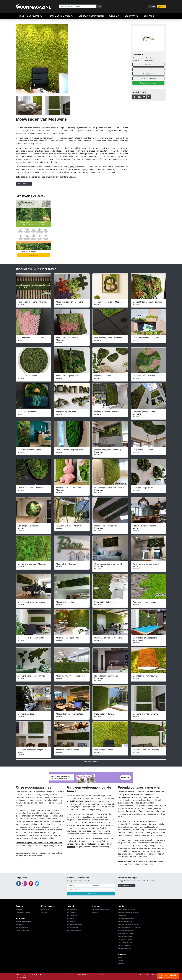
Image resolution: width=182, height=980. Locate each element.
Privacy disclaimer (22, 927)
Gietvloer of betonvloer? (126, 936)
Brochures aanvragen (148, 83)
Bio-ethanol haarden (125, 942)
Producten (148, 69)
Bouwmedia (44, 975)
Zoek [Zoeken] (99, 6)
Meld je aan (91, 894)
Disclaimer (19, 924)
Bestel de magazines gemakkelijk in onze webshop (39, 843)
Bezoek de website (24, 184)
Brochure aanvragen (127, 886)
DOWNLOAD (33, 255)
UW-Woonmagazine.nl (74, 924)
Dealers (121, 961)
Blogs (120, 958)
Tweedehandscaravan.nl (126, 909)
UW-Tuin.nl (71, 918)
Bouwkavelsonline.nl (74, 930)
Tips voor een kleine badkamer (128, 924)
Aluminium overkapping (126, 918)
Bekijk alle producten (91, 761)
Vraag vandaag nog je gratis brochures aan (137, 861)
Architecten (131, 16)
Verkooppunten (148, 74)
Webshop (114, 16)
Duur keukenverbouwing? (127, 933)
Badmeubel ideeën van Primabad (129, 927)
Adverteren (45, 909)
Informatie (148, 65)
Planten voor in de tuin (125, 939)
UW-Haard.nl (71, 912)
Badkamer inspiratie (125, 921)
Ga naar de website (149, 78)
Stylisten (149, 16)
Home (21, 16)
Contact (44, 912)
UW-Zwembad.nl (73, 927)
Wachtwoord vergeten (23, 912)
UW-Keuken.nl (72, 915)
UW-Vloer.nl (71, 921)
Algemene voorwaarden (24, 921)
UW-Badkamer (72, 909)
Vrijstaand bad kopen (125, 930)
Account (152, 6)
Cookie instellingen (22, 930)
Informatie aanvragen (61, 16)
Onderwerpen (35, 16)
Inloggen (19, 909)
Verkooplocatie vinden (91, 16)
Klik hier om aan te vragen (168, 976)
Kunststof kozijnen (124, 948)
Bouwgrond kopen (124, 945)
